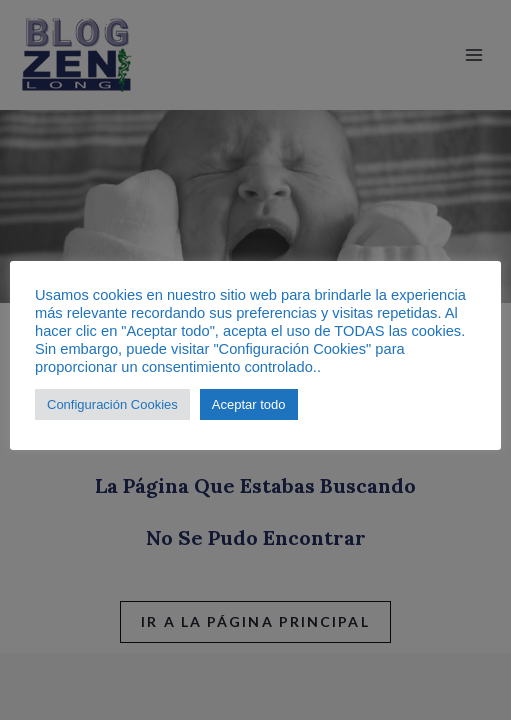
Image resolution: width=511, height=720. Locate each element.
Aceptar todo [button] (249, 404)
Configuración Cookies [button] (112, 404)
